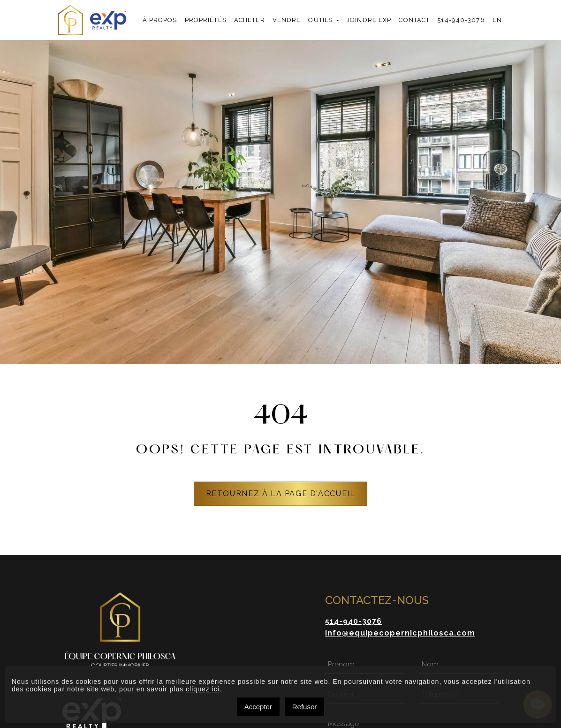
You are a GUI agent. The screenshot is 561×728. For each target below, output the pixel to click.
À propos (160, 20)
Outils (320, 20)
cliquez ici (203, 689)
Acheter (250, 20)
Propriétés (206, 20)
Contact (414, 20)
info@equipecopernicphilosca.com (400, 633)
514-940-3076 (461, 20)
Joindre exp (369, 20)
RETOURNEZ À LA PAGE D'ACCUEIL (281, 494)
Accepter (258, 707)
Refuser (305, 707)
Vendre (287, 20)
